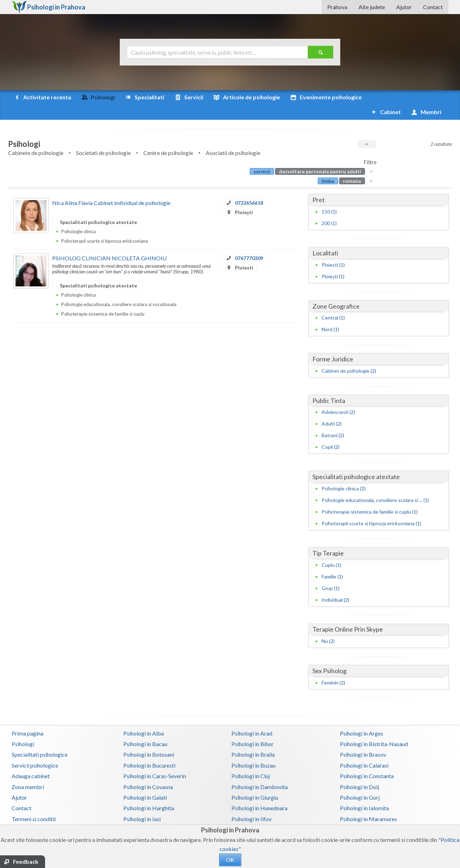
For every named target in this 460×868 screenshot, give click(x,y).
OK (230, 860)
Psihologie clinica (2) (344, 474)
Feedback (26, 861)
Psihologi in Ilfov (251, 804)
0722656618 (249, 188)
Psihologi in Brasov (363, 740)
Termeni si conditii (34, 804)
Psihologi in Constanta (367, 761)
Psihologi (23, 729)
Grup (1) (331, 573)
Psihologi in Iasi (142, 804)
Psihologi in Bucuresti (149, 751)
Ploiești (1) (333, 262)
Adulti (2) (332, 409)
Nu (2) (328, 626)
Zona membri (28, 772)
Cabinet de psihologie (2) (349, 356)
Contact (433, 7)
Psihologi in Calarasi (364, 751)
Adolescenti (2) (338, 397)
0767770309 (249, 243)
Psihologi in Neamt (363, 815)
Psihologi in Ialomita (364, 793)
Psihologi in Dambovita (260, 772)
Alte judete (372, 7)
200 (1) (329, 208)
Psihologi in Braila (253, 740)
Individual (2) (335, 585)
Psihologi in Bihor (253, 729)
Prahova (337, 7)
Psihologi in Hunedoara (259, 793)
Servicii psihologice (35, 751)
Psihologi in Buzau (253, 751)
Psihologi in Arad (252, 718)
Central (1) (333, 303)
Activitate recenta (42, 97)
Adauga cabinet (31, 761)
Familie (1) (332, 562)
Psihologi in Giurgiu (255, 783)
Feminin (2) (333, 668)
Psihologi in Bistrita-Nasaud (374, 729)
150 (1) (329, 197)
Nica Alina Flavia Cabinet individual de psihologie (111, 188)
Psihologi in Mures (254, 815)
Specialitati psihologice (40, 740)
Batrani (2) (333, 420)
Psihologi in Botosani (149, 740)
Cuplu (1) (331, 550)
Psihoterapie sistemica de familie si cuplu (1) (370, 497)
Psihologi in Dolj (359, 772)
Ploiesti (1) (333, 250)
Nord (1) (330, 314)
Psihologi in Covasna (148, 772)
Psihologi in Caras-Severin (155, 761)
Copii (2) (331, 432)
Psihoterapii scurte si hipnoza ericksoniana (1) (371, 509)
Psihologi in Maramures (368, 804)
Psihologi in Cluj (251, 761)
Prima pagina (27, 718)
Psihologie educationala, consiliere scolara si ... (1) (375, 485)
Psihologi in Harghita (149, 793)
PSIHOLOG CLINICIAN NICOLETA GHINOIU (109, 243)
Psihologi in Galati (145, 783)
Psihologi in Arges (362, 718)
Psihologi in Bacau (145, 729)
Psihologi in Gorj (360, 783)
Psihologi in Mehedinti (150, 815)
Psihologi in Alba (144, 718)
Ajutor (404, 7)
